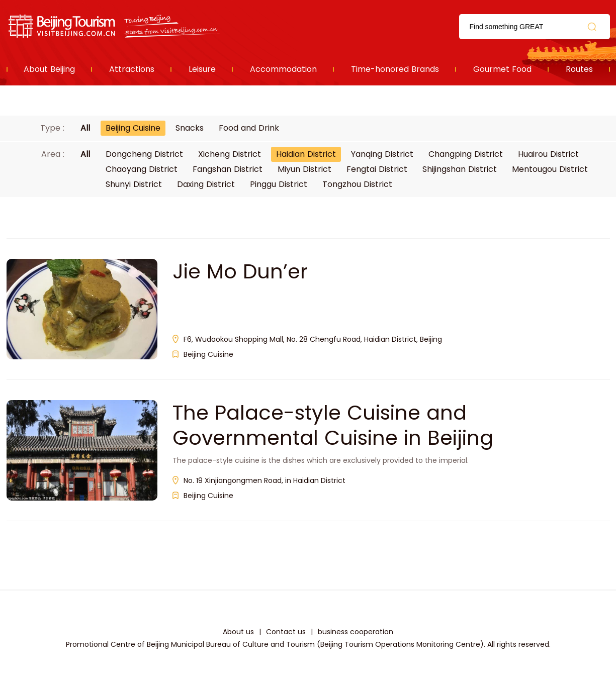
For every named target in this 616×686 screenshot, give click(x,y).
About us (238, 632)
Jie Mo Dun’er (240, 271)
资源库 (115, 26)
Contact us (286, 632)
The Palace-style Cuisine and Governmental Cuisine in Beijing (333, 425)
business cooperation (356, 632)
